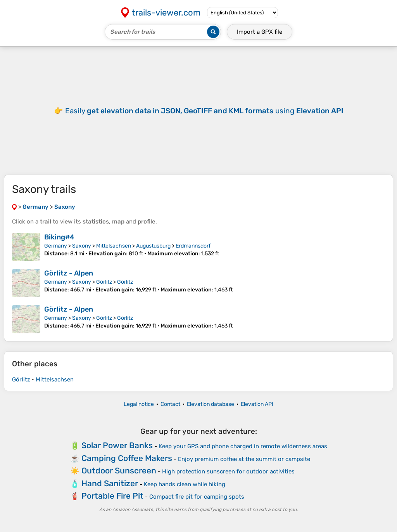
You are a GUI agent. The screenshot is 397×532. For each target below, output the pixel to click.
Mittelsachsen (114, 246)
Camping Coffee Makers (127, 458)
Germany (56, 246)
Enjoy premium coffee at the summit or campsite (244, 459)
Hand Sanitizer (110, 483)
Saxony (82, 246)
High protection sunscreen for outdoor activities (228, 471)
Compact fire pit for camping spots (197, 497)
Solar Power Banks (117, 445)
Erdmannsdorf (193, 246)
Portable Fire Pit (112, 496)
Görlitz (104, 282)
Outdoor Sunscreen (119, 470)
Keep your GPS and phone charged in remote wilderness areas (243, 446)
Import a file (260, 32)
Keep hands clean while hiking (185, 484)
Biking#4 (59, 237)
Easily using (204, 111)
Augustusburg (153, 246)
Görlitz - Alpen (69, 273)
